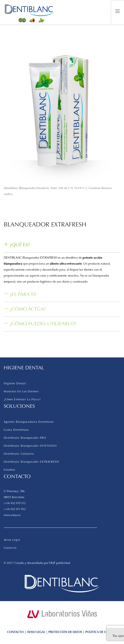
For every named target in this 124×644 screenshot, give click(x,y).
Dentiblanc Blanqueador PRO (25, 438)
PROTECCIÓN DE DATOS (65, 632)
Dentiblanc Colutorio (19, 454)
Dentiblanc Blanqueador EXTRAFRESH (31, 462)
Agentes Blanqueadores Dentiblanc (29, 422)
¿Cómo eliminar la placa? (22, 400)
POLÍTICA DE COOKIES (101, 632)
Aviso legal (12, 540)
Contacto (10, 548)
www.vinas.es (12, 515)
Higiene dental (15, 384)
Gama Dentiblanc (16, 430)
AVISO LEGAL (36, 632)
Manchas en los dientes (21, 392)
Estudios (9, 470)
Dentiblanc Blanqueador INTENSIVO (30, 446)
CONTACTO (15, 632)
